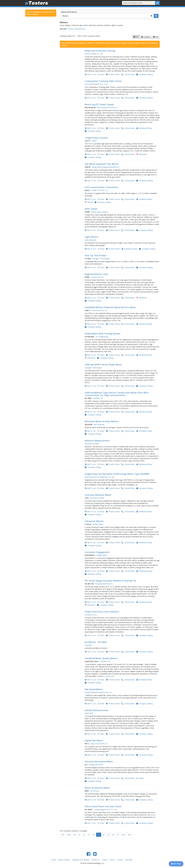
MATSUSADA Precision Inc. (108, 108)
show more (110, 676)
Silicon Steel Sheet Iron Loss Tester (103, 806)
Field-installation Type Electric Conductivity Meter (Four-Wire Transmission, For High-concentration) (117, 394)
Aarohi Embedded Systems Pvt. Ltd (98, 692)
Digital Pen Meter (94, 741)
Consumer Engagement (97, 552)
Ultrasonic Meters (94, 521)
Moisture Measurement (97, 441)
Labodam (88, 645)
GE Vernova (95, 791)
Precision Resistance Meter (99, 761)
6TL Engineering (102, 337)
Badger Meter (98, 524)
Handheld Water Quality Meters (101, 658)
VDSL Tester (91, 209)
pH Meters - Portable (96, 642)
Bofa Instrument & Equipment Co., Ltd (99, 477)
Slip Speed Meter (94, 689)
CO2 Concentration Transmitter (101, 187)
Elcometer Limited (92, 444)
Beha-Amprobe (91, 240)
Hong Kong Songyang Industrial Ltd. (106, 167)
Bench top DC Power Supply (99, 104)
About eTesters (64, 860)
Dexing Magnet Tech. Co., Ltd (105, 810)
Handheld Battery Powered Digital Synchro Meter (110, 307)
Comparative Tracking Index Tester (103, 81)
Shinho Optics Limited (99, 212)
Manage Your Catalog (81, 860)
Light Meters (91, 237)
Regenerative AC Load (96, 274)
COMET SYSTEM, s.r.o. (100, 190)
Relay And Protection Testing (100, 51)
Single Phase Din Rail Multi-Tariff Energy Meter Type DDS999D (117, 474)
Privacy (105, 860)
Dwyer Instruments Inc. (99, 744)
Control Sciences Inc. (99, 310)
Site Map (129, 860)
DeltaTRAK (89, 713)
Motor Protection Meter (97, 788)
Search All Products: (69, 12)
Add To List (91, 74)
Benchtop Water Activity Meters (102, 421)
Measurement (80, 29)
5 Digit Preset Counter (96, 138)
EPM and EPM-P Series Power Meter (103, 365)
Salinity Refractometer (97, 710)
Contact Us (95, 860)
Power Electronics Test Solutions (102, 612)
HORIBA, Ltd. (98, 398)
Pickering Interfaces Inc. (104, 584)
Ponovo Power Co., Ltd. (94, 54)
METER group (99, 424)
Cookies (120, 860)
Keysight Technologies (101, 259)
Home (54, 860)
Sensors (71, 29)
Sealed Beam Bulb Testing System (103, 334)
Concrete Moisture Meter (98, 495)
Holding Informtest (96, 765)
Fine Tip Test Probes (96, 255)
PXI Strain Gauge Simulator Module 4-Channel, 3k (110, 581)
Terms (112, 860)
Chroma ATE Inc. (97, 277)
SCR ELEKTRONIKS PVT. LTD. (96, 84)
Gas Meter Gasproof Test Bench (102, 164)
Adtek (94, 141)
